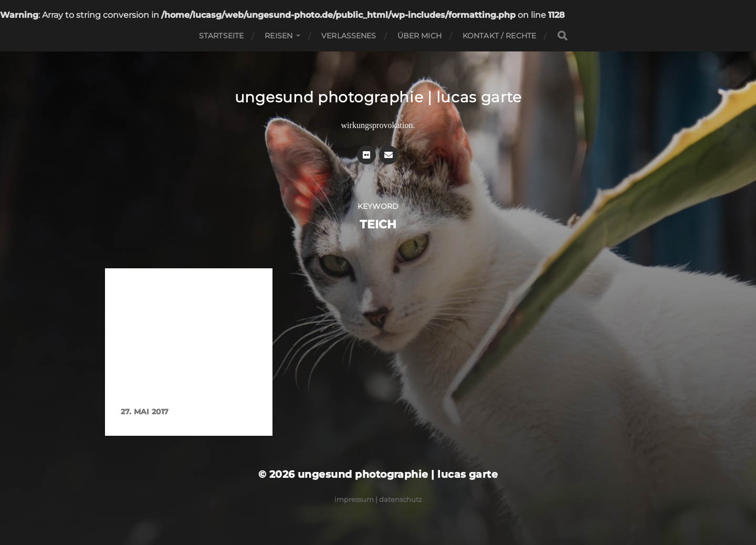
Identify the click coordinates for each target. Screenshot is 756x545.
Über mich (419, 36)
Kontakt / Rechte (499, 36)
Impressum (354, 499)
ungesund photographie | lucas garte (378, 97)
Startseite (221, 36)
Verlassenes (349, 36)
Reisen (279, 36)
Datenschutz (401, 499)
